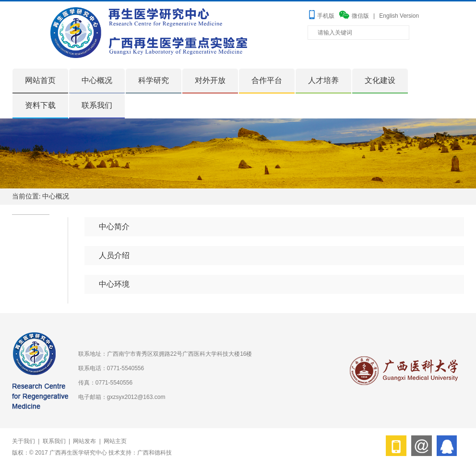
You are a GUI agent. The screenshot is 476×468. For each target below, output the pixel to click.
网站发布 (84, 441)
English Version (399, 16)
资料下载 (40, 105)
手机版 (326, 16)
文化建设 (380, 80)
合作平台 (267, 80)
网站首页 (40, 80)
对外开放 (210, 80)
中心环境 (114, 284)
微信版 (360, 16)
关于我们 (24, 441)
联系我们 (97, 105)
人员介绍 (114, 255)
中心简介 (114, 227)
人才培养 (323, 80)
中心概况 (97, 80)
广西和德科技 (155, 453)
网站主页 (115, 441)
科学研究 (154, 80)
